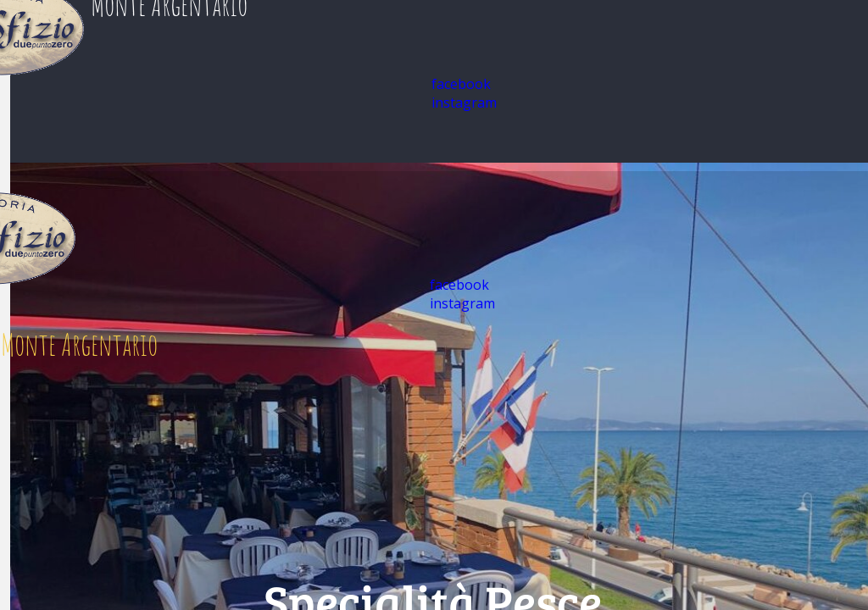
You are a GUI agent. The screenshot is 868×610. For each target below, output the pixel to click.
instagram (464, 103)
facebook (461, 84)
